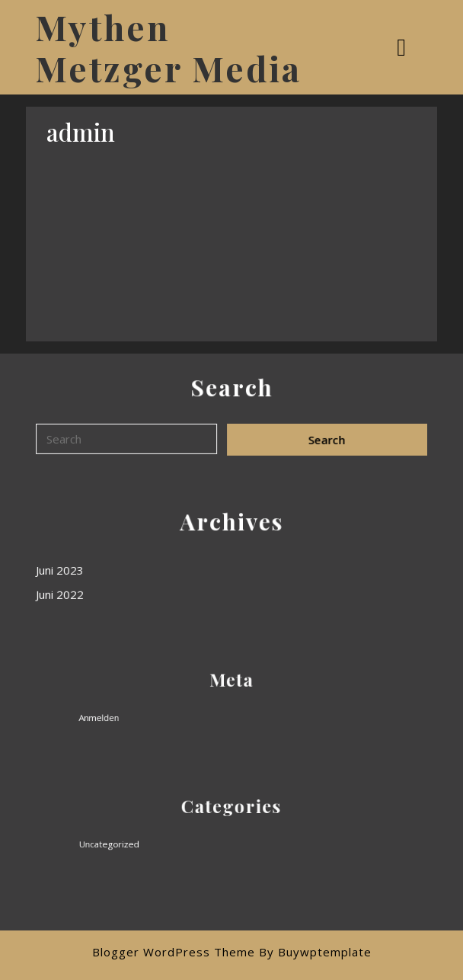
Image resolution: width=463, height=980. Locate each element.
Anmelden (119, 715)
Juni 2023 (62, 570)
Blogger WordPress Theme (174, 952)
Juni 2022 (62, 594)
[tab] (403, 47)
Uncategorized (128, 842)
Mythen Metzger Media (168, 47)
